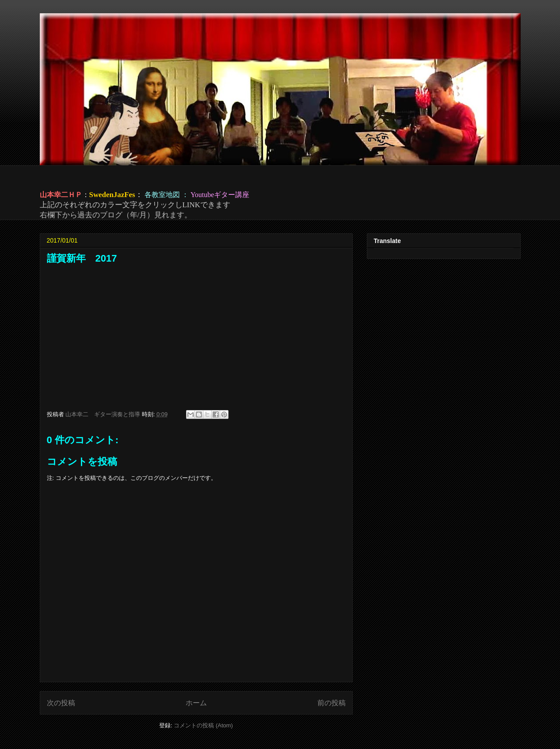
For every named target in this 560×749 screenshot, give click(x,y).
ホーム (196, 703)
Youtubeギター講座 (220, 195)
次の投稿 (61, 703)
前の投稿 (331, 703)
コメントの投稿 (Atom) (203, 725)
